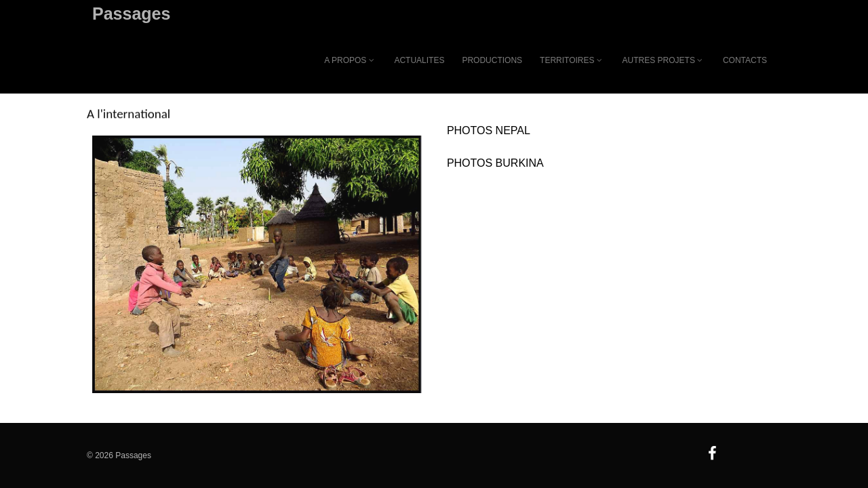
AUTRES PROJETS (664, 60)
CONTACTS (745, 60)
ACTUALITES (419, 60)
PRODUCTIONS (492, 60)
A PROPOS (350, 60)
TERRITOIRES (572, 60)
